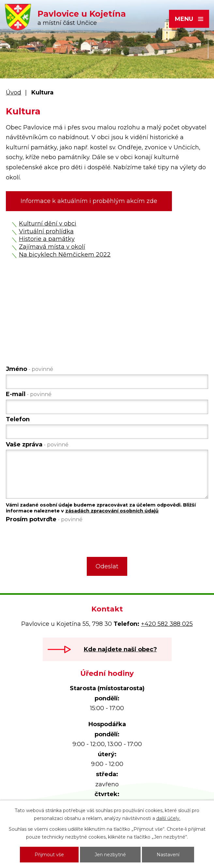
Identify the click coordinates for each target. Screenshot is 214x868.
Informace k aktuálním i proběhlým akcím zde (89, 201)
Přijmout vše (49, 855)
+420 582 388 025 (167, 624)
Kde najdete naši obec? (120, 649)
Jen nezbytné (110, 855)
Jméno (30, 369)
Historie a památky (47, 239)
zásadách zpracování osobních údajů (112, 511)
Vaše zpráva (37, 444)
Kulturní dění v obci (48, 224)
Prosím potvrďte (44, 519)
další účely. (168, 818)
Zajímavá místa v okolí (52, 247)
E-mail (29, 394)
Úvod (14, 92)
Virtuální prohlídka (46, 231)
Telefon (18, 419)
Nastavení (168, 855)
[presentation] (55, 539)
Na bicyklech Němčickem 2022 (65, 255)
